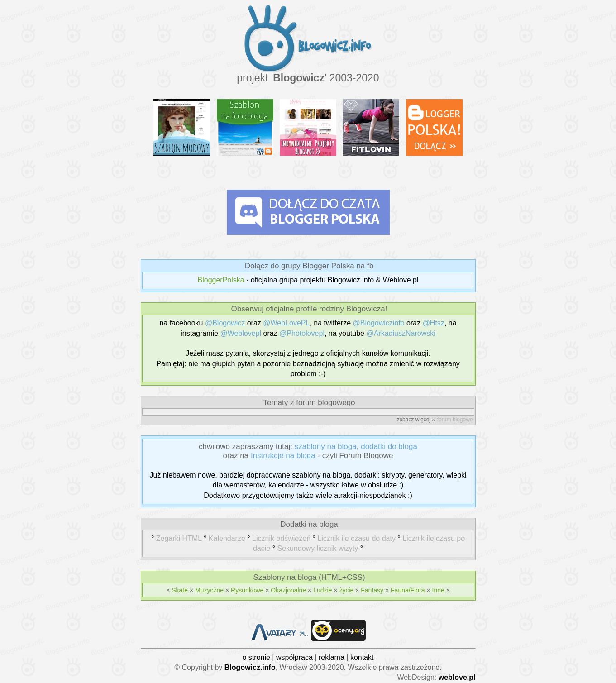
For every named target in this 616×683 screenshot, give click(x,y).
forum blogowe (455, 420)
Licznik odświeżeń (281, 538)
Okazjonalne (288, 590)
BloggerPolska (221, 280)
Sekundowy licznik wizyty (318, 548)
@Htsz (434, 323)
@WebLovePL (286, 323)
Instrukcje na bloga (283, 456)
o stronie (256, 657)
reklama (332, 657)
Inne (438, 590)
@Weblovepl (241, 333)
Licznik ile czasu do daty (356, 538)
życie (346, 590)
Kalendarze (227, 538)
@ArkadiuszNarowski (401, 333)
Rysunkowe (247, 590)
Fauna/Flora (408, 590)
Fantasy (372, 590)
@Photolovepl (302, 333)
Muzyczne (209, 590)
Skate (180, 590)
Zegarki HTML (179, 538)
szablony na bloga (326, 447)
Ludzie (322, 590)
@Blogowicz (225, 323)
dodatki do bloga (389, 447)
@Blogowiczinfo (379, 323)
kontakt (362, 657)
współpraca (294, 657)
